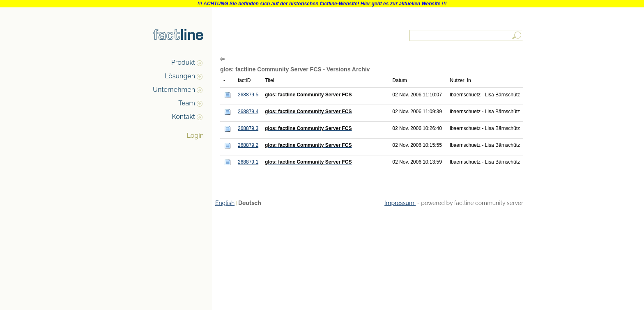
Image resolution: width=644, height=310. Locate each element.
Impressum (400, 203)
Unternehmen (174, 90)
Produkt (183, 63)
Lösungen (180, 76)
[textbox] (467, 35)
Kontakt (184, 117)
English (225, 203)
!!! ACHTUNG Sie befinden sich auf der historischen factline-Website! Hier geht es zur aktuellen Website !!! (322, 4)
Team (187, 103)
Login (195, 136)
